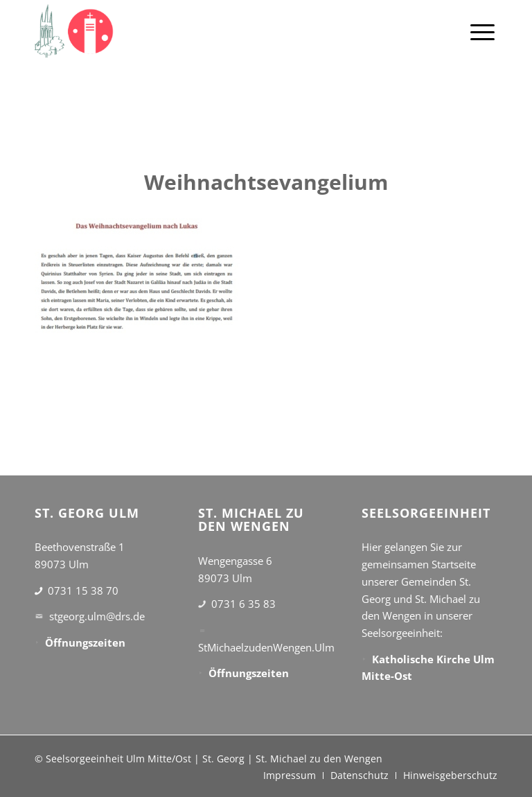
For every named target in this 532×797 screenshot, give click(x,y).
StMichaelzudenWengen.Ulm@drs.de (286, 647)
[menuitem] (482, 31)
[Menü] (482, 31)
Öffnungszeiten (85, 642)
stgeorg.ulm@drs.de (97, 616)
